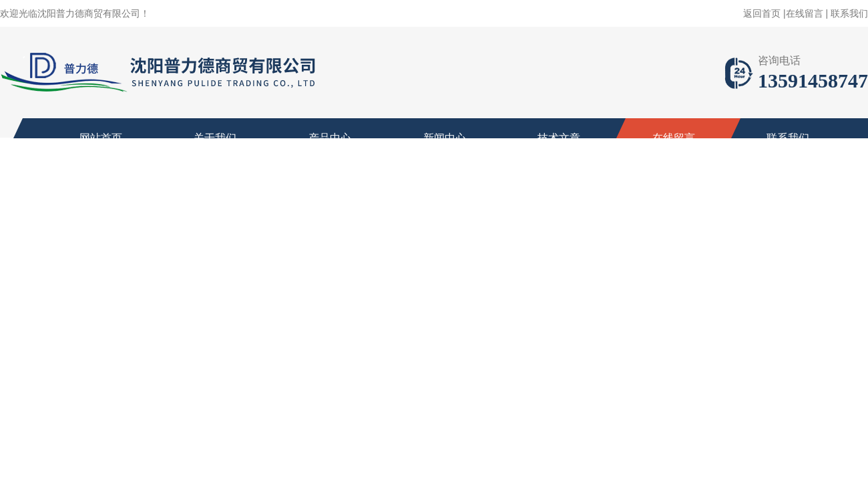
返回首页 (762, 13)
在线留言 (805, 13)
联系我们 (849, 13)
